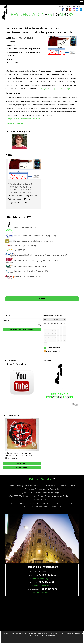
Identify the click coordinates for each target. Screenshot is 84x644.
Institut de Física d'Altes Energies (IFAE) (30, 266)
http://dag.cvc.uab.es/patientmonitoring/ (53, 88)
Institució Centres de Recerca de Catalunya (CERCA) (35, 236)
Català (61, 6)
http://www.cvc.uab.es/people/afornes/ (24, 119)
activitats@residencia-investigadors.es (42, 586)
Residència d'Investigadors (25, 227)
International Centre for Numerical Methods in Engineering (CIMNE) (42, 255)
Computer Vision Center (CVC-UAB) (28, 277)
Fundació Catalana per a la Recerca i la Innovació (34, 241)
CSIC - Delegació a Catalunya (26, 246)
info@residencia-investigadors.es (42, 578)
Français (73, 6)
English (80, 6)
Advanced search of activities (22, 329)
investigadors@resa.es (42, 593)
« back (42, 299)
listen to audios (22, 467)
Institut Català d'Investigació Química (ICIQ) (32, 271)
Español (67, 6)
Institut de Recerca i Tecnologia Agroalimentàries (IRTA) (36, 260)
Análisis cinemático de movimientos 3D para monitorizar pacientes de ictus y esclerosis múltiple (22, 188)
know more (22, 463)
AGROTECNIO (20, 250)
